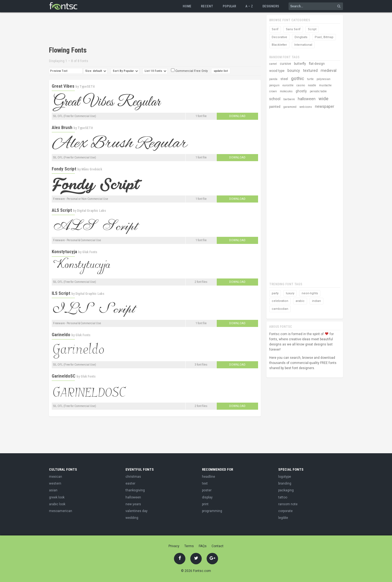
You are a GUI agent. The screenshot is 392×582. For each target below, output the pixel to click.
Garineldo (61, 335)
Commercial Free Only (189, 71)
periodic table (318, 91)
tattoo (283, 497)
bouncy (294, 71)
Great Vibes (63, 86)
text (205, 483)
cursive (285, 64)
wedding (132, 518)
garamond (290, 107)
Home (187, 6)
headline (209, 477)
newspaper (325, 106)
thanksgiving (135, 490)
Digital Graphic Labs (91, 211)
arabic (300, 301)
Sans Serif (293, 29)
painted (275, 107)
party (275, 293)
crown (273, 91)
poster (207, 490)
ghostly (301, 91)
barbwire (289, 99)
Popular (229, 6)
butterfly (300, 64)
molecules (286, 91)
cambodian (280, 309)
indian (316, 301)
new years (133, 504)
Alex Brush (62, 127)
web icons (306, 107)
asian (53, 490)
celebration (280, 301)
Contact (218, 546)
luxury (290, 293)
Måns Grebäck (92, 169)
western (55, 483)
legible (283, 518)
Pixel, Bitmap (324, 37)
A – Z (249, 6)
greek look (57, 497)
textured (310, 71)
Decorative (279, 37)
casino (301, 85)
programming (212, 511)
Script (312, 29)
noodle (312, 85)
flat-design (317, 64)
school (275, 99)
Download (237, 116)
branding (285, 483)
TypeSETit (87, 87)
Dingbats (301, 37)
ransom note (288, 504)
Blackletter (279, 45)
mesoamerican (61, 511)
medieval (329, 71)
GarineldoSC (64, 376)
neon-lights (310, 293)
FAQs (203, 546)
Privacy (174, 546)
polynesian (324, 79)
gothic (298, 78)
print (205, 504)
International (303, 45)
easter (130, 483)
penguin (274, 85)
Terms (189, 546)
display (207, 497)
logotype (285, 477)
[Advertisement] (148, 30)
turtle (310, 79)
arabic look (57, 504)
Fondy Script (64, 169)
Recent (207, 6)
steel (284, 79)
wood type (277, 71)
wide (323, 99)
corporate (285, 511)
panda (273, 79)
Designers (271, 6)
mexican (56, 477)
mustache (325, 85)
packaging (286, 490)
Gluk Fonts (90, 252)
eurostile (288, 85)
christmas (133, 477)
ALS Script (62, 210)
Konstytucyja (64, 252)
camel (273, 64)
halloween (307, 99)
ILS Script (61, 293)
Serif (275, 29)
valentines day (137, 511)
